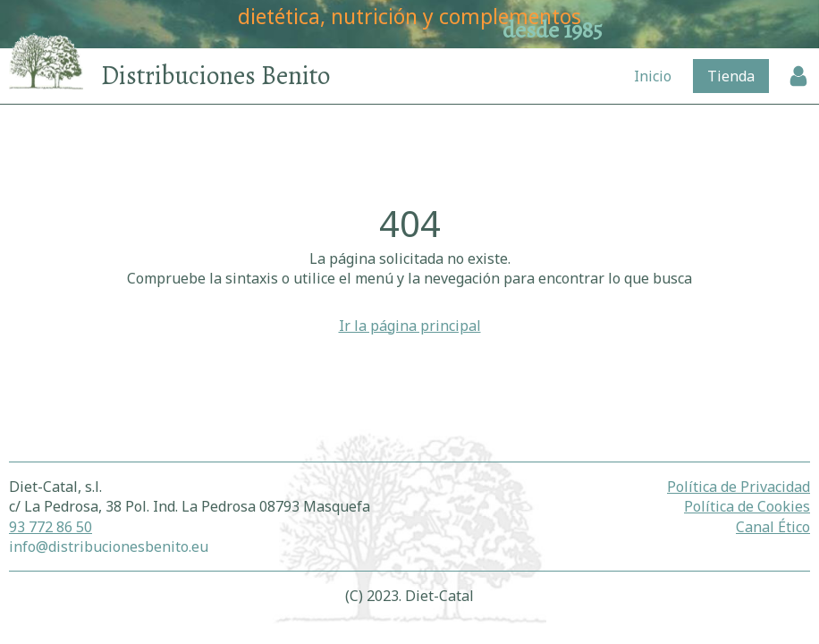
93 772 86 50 (51, 527)
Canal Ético (773, 527)
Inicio (653, 76)
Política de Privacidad (739, 487)
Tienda (731, 76)
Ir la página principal (410, 326)
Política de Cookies (747, 506)
